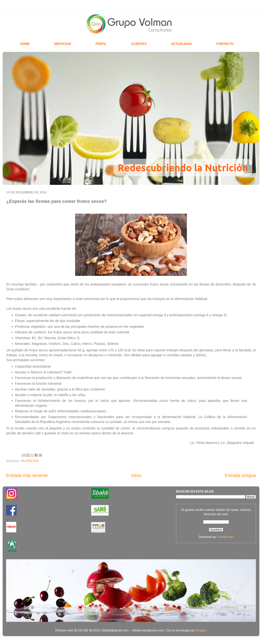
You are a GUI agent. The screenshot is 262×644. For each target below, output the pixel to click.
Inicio (136, 475)
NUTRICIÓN (30, 461)
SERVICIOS (63, 44)
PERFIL (101, 44)
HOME (25, 44)
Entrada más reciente (27, 475)
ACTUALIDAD (181, 44)
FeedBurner (225, 537)
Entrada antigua (240, 475)
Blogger (201, 630)
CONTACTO (225, 44)
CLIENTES (139, 44)
